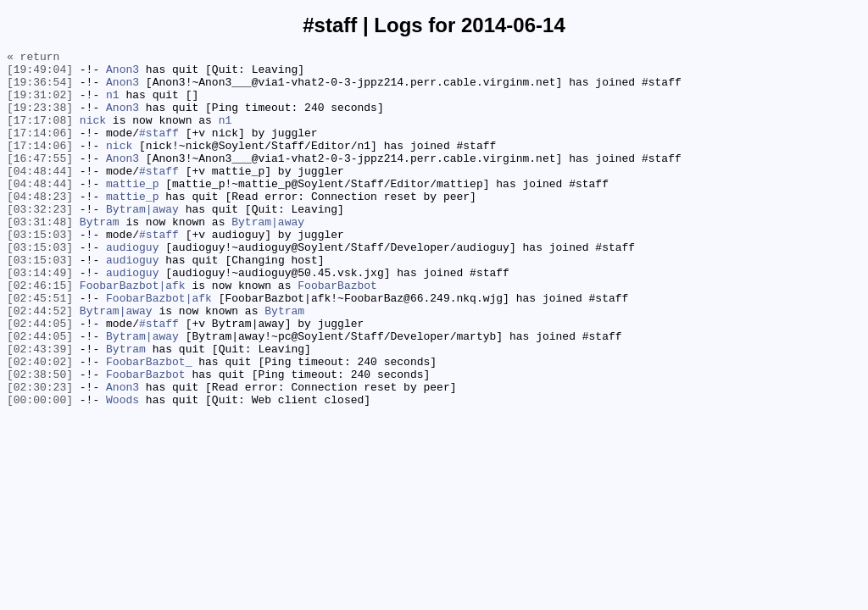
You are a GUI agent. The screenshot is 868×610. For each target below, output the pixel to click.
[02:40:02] (40, 424)
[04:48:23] (40, 226)
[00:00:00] (40, 470)
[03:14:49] (40, 318)
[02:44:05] (40, 379)
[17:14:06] (40, 150)
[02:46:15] (40, 333)
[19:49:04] (40, 74)
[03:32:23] (40, 241)
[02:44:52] (40, 363)
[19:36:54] (40, 89)
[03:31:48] (40, 257)
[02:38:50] (40, 440)
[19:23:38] (40, 119)
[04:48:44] (40, 196)
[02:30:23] (40, 455)
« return (33, 58)
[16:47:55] (40, 180)
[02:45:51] (40, 348)
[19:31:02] (40, 104)
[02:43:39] (40, 409)
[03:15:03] (40, 272)
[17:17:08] (40, 135)
